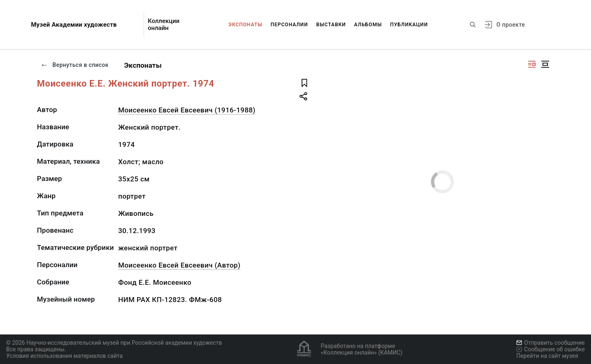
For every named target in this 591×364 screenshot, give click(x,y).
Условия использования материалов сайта (64, 356)
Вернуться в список (75, 65)
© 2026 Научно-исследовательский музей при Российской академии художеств (114, 343)
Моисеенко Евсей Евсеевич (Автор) (179, 265)
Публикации (409, 25)
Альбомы (368, 25)
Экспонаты (246, 25)
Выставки (331, 25)
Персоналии (289, 25)
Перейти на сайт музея (547, 356)
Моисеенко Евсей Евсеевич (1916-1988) (187, 110)
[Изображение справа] (532, 64)
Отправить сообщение (550, 343)
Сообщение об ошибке (551, 349)
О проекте (511, 25)
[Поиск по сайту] (473, 25)
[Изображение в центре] (545, 64)
